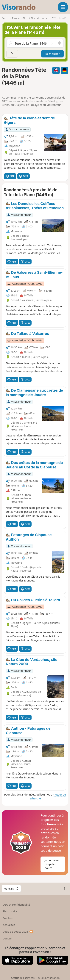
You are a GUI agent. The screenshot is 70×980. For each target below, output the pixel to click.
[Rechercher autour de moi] (60, 43)
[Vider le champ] (52, 43)
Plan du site (10, 911)
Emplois (8, 918)
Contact (8, 938)
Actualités (9, 925)
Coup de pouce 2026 (18, 932)
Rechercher (52, 54)
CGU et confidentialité (16, 905)
